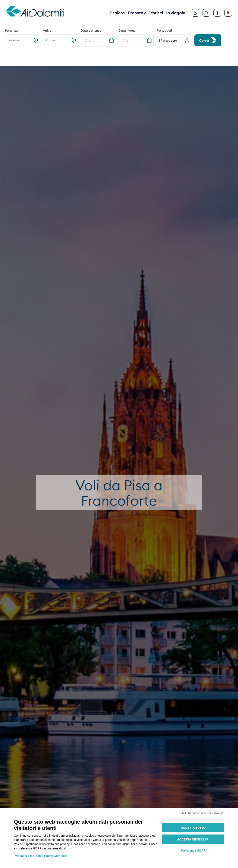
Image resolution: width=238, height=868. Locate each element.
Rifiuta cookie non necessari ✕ (203, 813)
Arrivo (47, 31)
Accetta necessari (193, 839)
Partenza (11, 31)
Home (10, 56)
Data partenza (91, 31)
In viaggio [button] (176, 13)
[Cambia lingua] (228, 13)
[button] (174, 41)
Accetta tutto (193, 828)
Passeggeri (164, 31)
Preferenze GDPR (193, 851)
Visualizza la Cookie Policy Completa (41, 856)
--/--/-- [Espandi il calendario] (88, 41)
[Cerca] (206, 13)
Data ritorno (127, 31)
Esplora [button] (118, 13)
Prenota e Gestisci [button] (145, 13)
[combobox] (8, 40)
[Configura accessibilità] (217, 13)
